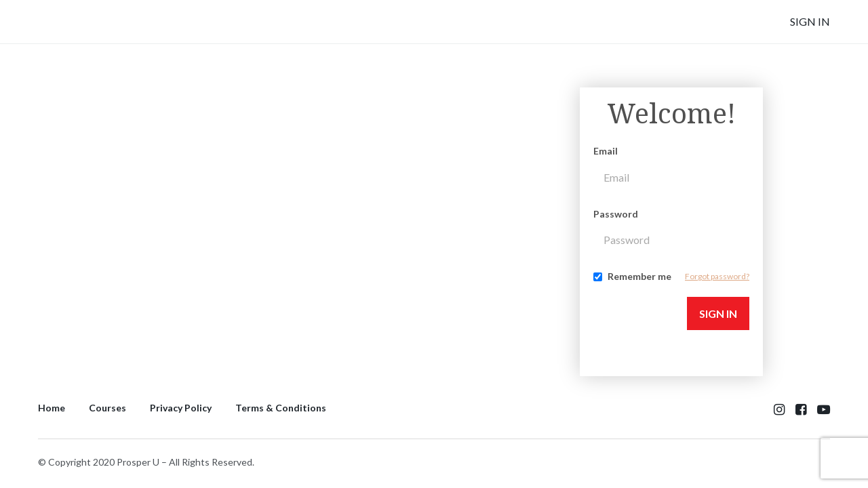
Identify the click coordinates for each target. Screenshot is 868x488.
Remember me (639, 276)
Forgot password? (717, 276)
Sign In (810, 21)
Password (616, 214)
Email (606, 151)
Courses (107, 408)
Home (52, 408)
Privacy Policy (181, 408)
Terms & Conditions (281, 408)
